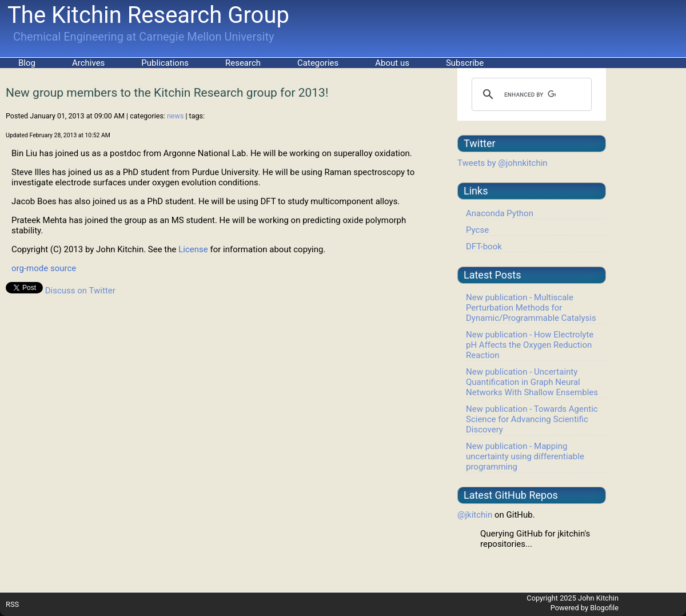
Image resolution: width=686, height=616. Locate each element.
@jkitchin (475, 515)
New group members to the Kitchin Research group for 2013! (167, 93)
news (175, 116)
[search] (530, 94)
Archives (88, 63)
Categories (318, 63)
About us (392, 63)
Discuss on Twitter (80, 291)
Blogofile (604, 608)
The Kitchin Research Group (148, 15)
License (193, 249)
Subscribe (465, 63)
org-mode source (44, 268)
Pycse (477, 230)
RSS (12, 604)
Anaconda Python (500, 213)
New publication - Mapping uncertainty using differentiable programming (525, 456)
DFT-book (484, 247)
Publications (165, 63)
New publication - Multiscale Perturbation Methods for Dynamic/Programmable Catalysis (531, 308)
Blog (27, 63)
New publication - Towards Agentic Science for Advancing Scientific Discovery (532, 419)
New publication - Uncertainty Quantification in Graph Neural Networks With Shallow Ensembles (532, 382)
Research (243, 63)
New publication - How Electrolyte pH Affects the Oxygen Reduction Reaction (530, 345)
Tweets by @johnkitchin (502, 163)
